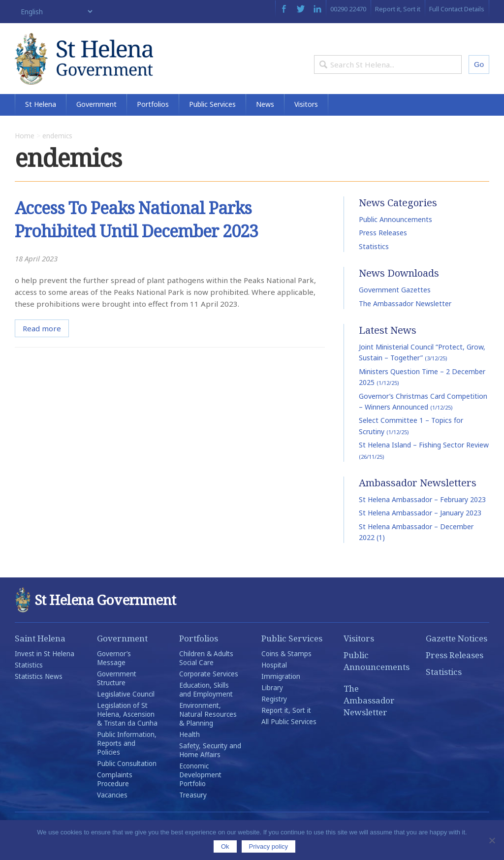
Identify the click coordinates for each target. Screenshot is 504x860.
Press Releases (383, 250)
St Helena (41, 122)
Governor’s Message (114, 675)
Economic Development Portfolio (200, 792)
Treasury (193, 812)
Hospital (274, 682)
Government (96, 122)
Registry (274, 716)
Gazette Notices (457, 655)
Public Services (212, 122)
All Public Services (289, 739)
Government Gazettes (395, 307)
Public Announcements (395, 237)
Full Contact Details (457, 9)
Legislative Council (126, 711)
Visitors (306, 122)
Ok (225, 846)
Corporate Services (209, 691)
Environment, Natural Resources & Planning (208, 732)
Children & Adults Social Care (206, 675)
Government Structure (117, 696)
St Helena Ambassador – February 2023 (422, 517)
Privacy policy (268, 846)
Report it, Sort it (398, 9)
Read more (42, 346)
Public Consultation (127, 781)
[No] (492, 840)
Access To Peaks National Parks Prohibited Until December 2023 (143, 236)
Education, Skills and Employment (206, 707)
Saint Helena (40, 655)
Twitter (301, 9)
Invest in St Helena (45, 671)
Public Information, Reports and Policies (127, 761)
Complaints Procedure (115, 796)
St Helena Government (100, 65)
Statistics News (39, 694)
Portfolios (153, 122)
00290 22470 (348, 9)
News (265, 122)
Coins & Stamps (286, 671)
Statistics (374, 264)
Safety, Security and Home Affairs (210, 767)
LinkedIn (317, 9)
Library (272, 705)
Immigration (281, 694)
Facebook (284, 9)
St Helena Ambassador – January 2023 (420, 530)
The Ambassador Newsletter (405, 321)
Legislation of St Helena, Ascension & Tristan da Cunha (127, 732)
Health (189, 752)
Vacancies (112, 812)
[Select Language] (54, 12)
